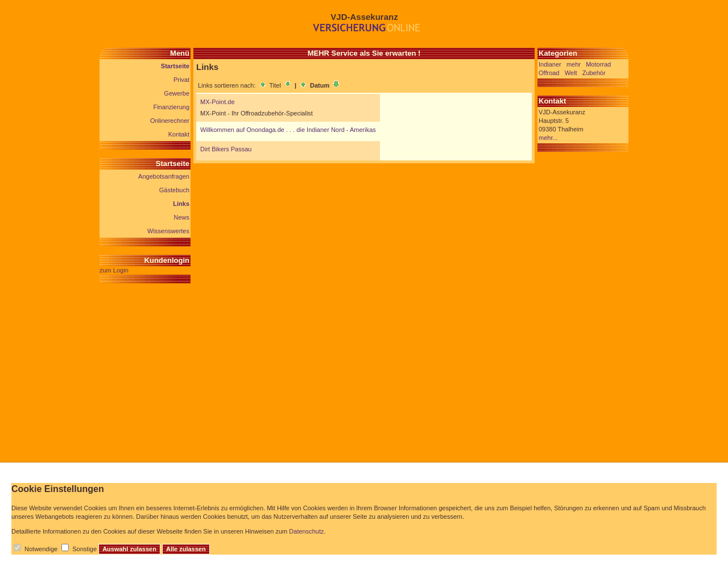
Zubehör (594, 73)
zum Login (114, 270)
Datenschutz (306, 531)
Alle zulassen (186, 549)
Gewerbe (177, 93)
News (181, 217)
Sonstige (84, 549)
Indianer (550, 64)
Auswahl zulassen (129, 549)
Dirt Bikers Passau (226, 149)
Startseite (175, 66)
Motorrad (598, 64)
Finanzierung (171, 107)
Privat (181, 80)
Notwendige (41, 549)
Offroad (549, 73)
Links (181, 204)
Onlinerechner (170, 121)
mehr (574, 64)
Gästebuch (174, 190)
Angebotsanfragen (164, 176)
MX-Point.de (218, 102)
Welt (571, 73)
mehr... (548, 138)
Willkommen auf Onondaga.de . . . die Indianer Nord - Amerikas (288, 130)
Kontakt (179, 134)
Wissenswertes (168, 231)
